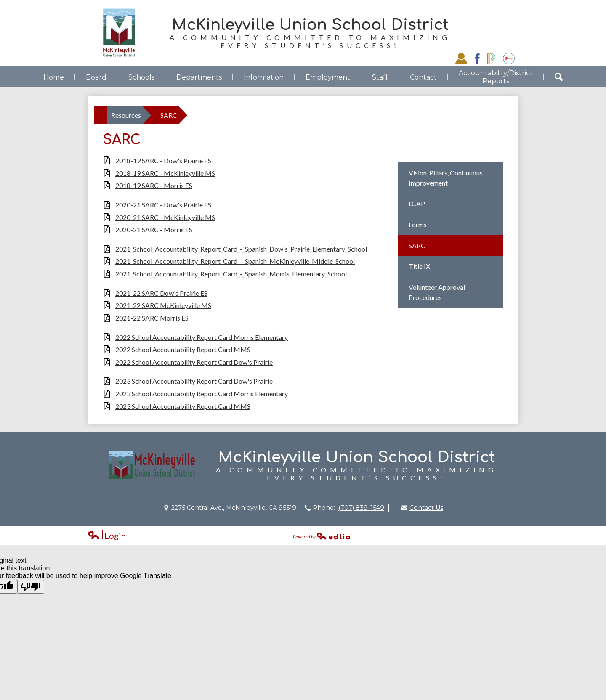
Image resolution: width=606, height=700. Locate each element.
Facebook (477, 59)
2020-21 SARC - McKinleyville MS (165, 217)
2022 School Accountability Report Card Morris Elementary (202, 337)
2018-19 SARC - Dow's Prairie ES (163, 160)
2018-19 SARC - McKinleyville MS (165, 173)
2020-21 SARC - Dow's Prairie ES (163, 205)
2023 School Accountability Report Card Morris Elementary (202, 394)
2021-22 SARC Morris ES (152, 318)
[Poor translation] (31, 587)
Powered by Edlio (322, 536)
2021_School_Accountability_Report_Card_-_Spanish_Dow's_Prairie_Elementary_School (241, 249)
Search (564, 77)
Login (107, 536)
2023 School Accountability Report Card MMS (183, 406)
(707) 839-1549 (361, 508)
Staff (461, 58)
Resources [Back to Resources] (126, 115)
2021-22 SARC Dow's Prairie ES (161, 293)
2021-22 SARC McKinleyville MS (163, 305)
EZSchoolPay (509, 58)
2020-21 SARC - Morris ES (154, 229)
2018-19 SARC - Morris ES (154, 185)
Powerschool (491, 59)
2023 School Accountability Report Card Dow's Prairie (194, 381)
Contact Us (426, 508)
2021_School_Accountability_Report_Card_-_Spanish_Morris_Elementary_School (231, 274)
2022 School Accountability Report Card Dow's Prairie (194, 362)
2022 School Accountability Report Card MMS (183, 349)
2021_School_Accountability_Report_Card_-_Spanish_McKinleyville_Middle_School (235, 261)
